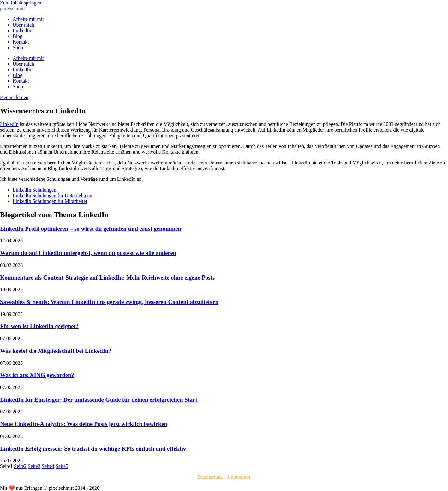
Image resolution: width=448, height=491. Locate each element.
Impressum (239, 477)
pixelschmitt (12, 8)
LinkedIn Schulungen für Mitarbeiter (50, 201)
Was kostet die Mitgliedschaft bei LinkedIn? (56, 351)
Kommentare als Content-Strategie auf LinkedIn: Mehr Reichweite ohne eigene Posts (107, 278)
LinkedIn (22, 30)
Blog (18, 36)
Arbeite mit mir (28, 19)
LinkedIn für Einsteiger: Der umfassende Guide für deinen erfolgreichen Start (99, 400)
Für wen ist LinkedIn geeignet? (39, 326)
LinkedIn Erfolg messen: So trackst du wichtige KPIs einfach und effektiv (93, 449)
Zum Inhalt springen (21, 3)
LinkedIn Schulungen (34, 190)
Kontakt (21, 42)
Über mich (23, 25)
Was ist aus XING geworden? (37, 375)
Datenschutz (210, 477)
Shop (18, 47)
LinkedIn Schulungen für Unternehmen (52, 195)
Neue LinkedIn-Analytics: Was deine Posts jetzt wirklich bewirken (84, 424)
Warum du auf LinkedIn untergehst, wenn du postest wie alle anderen (88, 253)
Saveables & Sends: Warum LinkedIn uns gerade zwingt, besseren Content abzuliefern (109, 302)
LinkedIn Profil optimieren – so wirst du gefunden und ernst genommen (91, 229)
